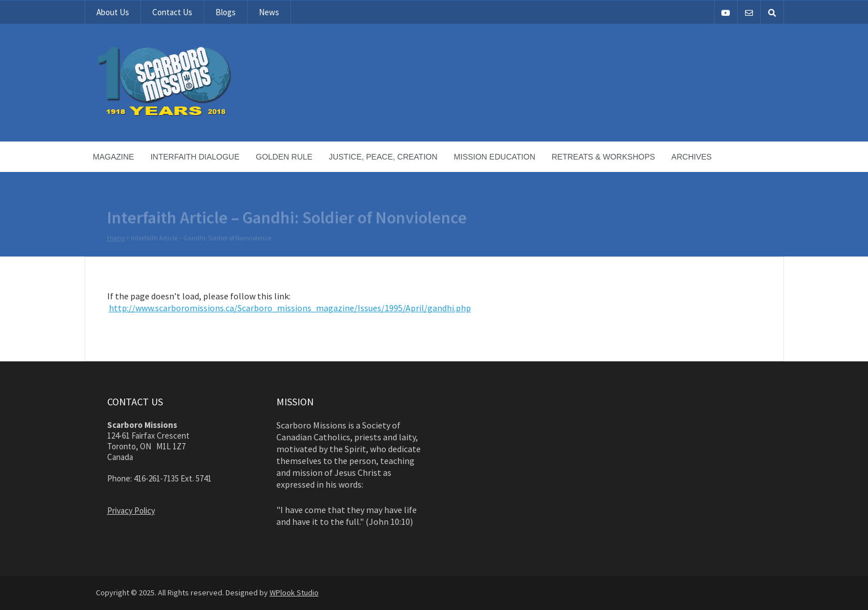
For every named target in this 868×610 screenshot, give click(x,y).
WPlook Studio (294, 593)
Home (116, 238)
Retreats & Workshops (603, 157)
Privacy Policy (131, 510)
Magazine (114, 157)
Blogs (226, 12)
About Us (113, 12)
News (269, 12)
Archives (691, 157)
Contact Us (172, 12)
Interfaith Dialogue (195, 157)
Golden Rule (284, 157)
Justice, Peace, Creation (383, 157)
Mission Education (495, 157)
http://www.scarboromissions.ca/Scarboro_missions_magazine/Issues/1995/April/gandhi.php (290, 308)
